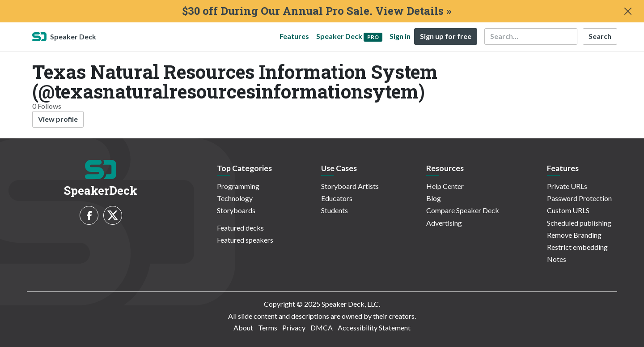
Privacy (294, 328)
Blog (434, 198)
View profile (58, 119)
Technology (235, 198)
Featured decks (240, 228)
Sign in (400, 36)
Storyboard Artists (350, 186)
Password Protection (579, 198)
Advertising (444, 223)
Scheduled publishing (579, 223)
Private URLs (567, 186)
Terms (268, 328)
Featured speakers (245, 240)
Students (335, 210)
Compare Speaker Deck (463, 210)
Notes (557, 259)
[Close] (628, 11)
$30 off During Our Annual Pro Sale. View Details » (317, 11)
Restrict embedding (577, 247)
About (243, 328)
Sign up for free (446, 36)
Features (294, 36)
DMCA (322, 328)
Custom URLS (568, 210)
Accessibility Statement (374, 328)
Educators (337, 198)
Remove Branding (574, 235)
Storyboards (236, 210)
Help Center (445, 186)
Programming (238, 186)
